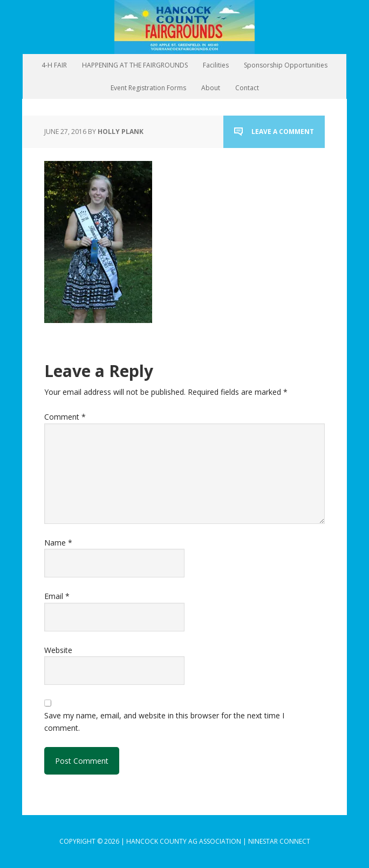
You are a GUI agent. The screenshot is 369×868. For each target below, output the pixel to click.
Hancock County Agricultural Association (184, 27)
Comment (65, 417)
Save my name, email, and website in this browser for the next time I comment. (164, 721)
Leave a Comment (283, 132)
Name (58, 543)
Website (58, 650)
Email (57, 596)
